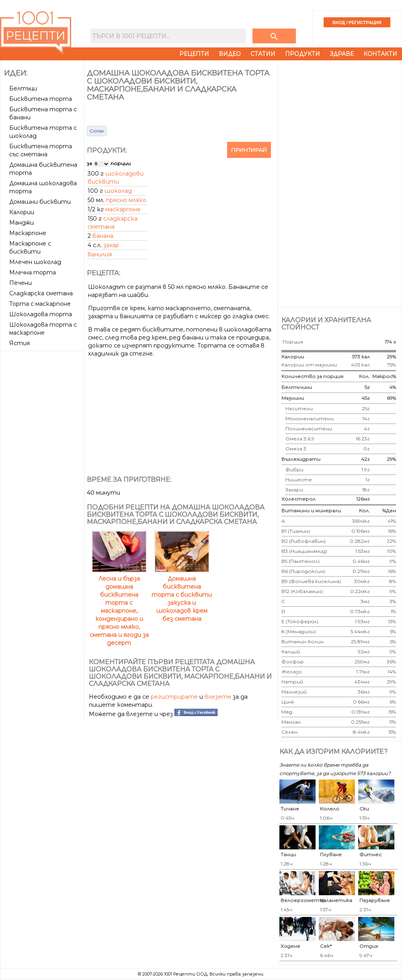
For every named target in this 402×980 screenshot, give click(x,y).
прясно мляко (126, 200)
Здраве (342, 54)
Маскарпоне (28, 233)
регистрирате (174, 697)
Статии (263, 54)
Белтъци (23, 88)
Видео (230, 54)
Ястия (19, 343)
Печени (21, 283)
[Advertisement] (43, 475)
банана (103, 236)
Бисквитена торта (41, 99)
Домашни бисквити (40, 202)
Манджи (22, 223)
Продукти (303, 54)
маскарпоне (123, 209)
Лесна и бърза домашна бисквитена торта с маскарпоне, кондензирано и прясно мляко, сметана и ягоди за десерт (119, 607)
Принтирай (249, 150)
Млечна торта (33, 272)
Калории (22, 212)
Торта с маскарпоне (40, 304)
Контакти (380, 54)
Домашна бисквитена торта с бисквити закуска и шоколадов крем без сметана (182, 595)
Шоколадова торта (41, 314)
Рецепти (194, 54)
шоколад (118, 191)
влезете (218, 697)
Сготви (97, 131)
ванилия (100, 254)
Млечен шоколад (35, 262)
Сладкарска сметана (41, 293)
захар (111, 245)
